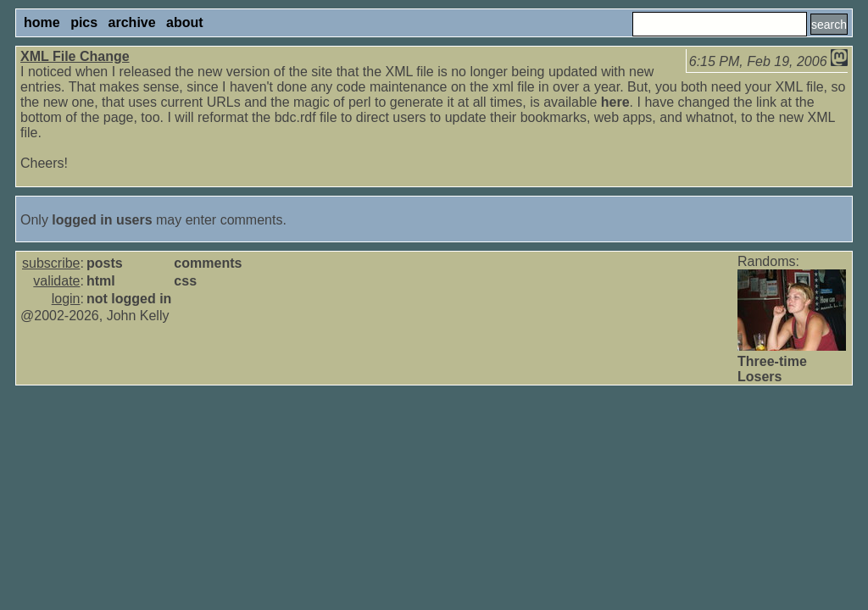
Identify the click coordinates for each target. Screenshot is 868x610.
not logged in (129, 299)
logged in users (102, 220)
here (615, 102)
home (42, 22)
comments (208, 263)
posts (105, 263)
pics (84, 22)
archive (132, 22)
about (185, 22)
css (185, 281)
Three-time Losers (772, 369)
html (101, 281)
